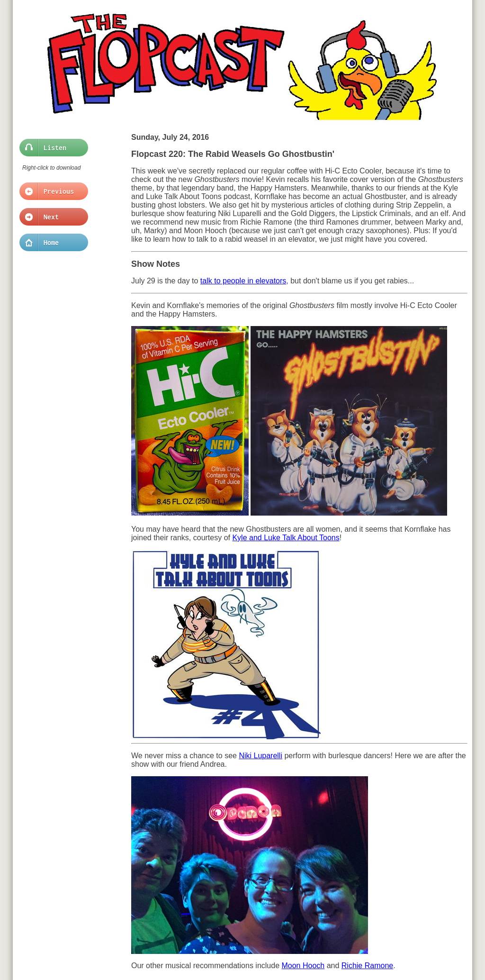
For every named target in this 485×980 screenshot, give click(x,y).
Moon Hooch (303, 966)
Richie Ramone (367, 966)
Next (51, 217)
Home (51, 243)
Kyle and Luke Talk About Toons (286, 538)
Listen (51, 148)
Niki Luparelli (260, 756)
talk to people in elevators (243, 281)
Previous (51, 191)
